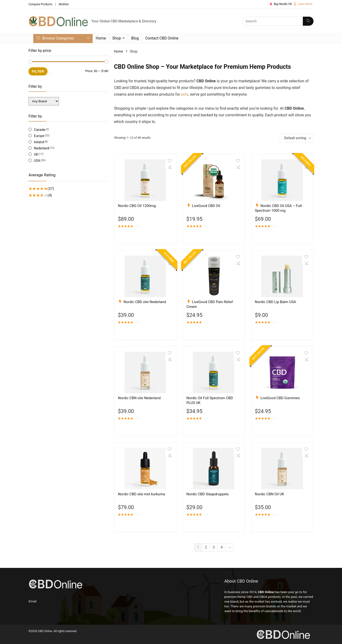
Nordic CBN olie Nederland (139, 398)
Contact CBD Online (162, 38)
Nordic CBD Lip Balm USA (275, 302)
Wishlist (64, 4)
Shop (117, 38)
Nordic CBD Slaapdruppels (208, 494)
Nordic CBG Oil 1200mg (137, 206)
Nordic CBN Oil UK (269, 494)
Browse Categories (55, 38)
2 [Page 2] (206, 547)
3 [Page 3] (214, 547)
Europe (39, 136)
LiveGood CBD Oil (206, 206)
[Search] (308, 21)
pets (185, 94)
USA (37, 161)
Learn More (305, 4)
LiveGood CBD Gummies (280, 398)
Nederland (42, 148)
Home (101, 38)
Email (33, 601)
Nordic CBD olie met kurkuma (141, 494)
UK (36, 154)
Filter (38, 71)
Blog (135, 38)
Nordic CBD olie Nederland (145, 302)
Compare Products (40, 4)
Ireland (39, 142)
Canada (40, 130)
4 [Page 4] (222, 547)
